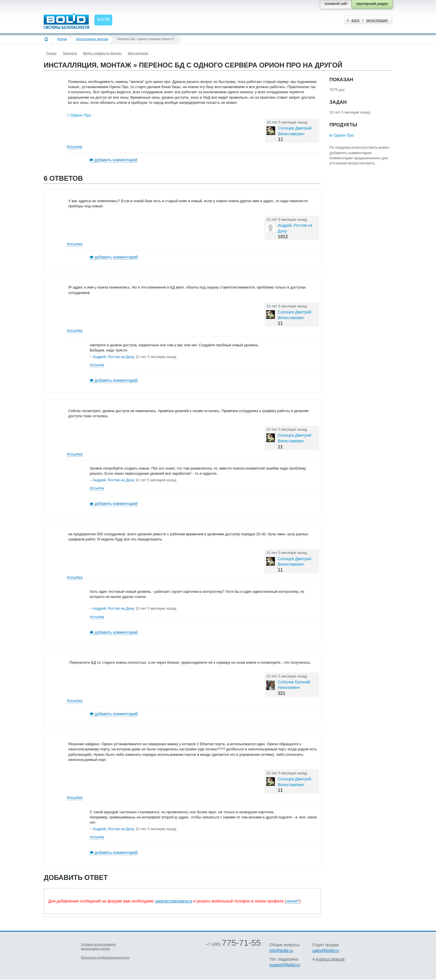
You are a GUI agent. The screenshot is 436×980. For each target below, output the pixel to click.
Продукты (70, 53)
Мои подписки (138, 53)
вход (355, 20)
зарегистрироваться (173, 901)
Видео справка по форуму (102, 53)
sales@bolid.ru (326, 951)
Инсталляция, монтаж (92, 39)
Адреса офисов (330, 959)
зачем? (293, 901)
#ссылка (74, 147)
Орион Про (81, 115)
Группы (51, 53)
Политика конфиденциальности (105, 957)
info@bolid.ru (281, 951)
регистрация (377, 20)
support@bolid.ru (285, 965)
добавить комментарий (116, 160)
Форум (62, 39)
